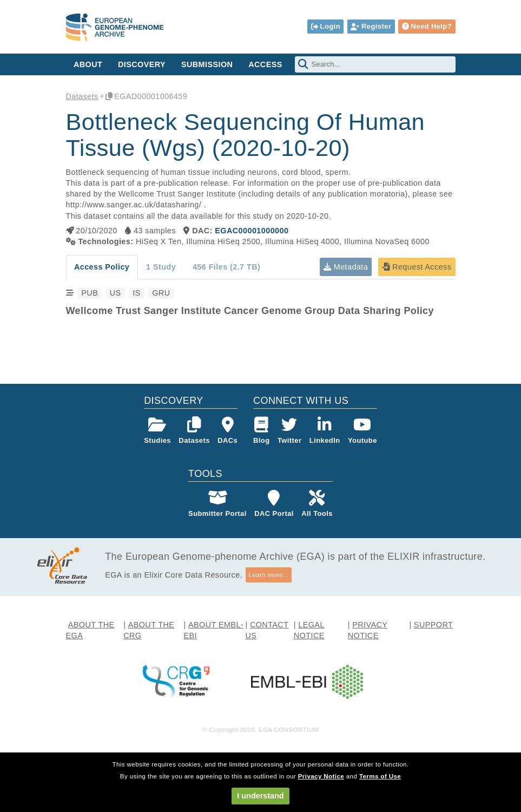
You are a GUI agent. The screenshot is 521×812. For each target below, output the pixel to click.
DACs (227, 431)
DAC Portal (274, 504)
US (116, 293)
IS (136, 293)
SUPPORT (433, 625)
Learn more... (269, 575)
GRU (161, 293)
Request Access (417, 267)
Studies (157, 431)
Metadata (346, 267)
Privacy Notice (321, 776)
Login (326, 26)
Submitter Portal (217, 504)
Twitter (290, 431)
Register (371, 26)
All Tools (317, 504)
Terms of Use (380, 776)
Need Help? (427, 26)
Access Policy (102, 267)
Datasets (82, 96)
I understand (260, 796)
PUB (90, 293)
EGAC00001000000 (252, 231)
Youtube (362, 431)
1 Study (161, 267)
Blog (262, 431)
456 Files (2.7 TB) (226, 267)
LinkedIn (325, 431)
